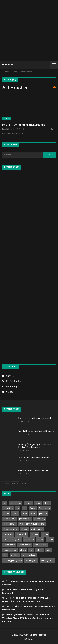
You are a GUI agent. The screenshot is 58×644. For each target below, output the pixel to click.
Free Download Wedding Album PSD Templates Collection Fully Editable (28, 618)
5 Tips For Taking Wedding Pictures (33, 471)
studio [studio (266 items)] (23, 550)
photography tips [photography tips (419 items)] (11, 529)
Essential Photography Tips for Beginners (36, 431)
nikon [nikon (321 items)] (24, 514)
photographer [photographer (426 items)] (25, 519)
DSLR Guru (8, 65)
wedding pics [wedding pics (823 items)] (31, 561)
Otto (8, 598)
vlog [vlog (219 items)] (5, 555)
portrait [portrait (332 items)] (45, 534)
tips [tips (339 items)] (31, 550)
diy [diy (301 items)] (18, 508)
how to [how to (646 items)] (15, 514)
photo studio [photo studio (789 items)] (22, 534)
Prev (6, 483)
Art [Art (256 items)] (5, 503)
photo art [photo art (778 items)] (43, 514)
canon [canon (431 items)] (38, 503)
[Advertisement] (29, 30)
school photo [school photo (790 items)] (9, 545)
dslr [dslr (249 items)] (25, 508)
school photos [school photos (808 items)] (25, 545)
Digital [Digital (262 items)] (47, 503)
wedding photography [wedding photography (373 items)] (13, 561)
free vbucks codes (16, 581)
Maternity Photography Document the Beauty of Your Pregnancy (34, 446)
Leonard (10, 590)
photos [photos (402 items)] (24, 529)
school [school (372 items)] (50, 540)
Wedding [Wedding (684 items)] (15, 555)
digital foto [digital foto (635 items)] (8, 508)
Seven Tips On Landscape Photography (35, 418)
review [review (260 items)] (40, 540)
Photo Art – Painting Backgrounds (24, 125)
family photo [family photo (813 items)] (44, 508)
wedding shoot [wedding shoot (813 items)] (47, 561)
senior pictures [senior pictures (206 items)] (10, 550)
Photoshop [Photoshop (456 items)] (8, 534)
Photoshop (12, 387)
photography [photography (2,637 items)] (40, 519)
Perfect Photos (14, 381)
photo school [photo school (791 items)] (37, 529)
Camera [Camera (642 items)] (28, 503)
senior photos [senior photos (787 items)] (41, 545)
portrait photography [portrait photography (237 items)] (12, 540)
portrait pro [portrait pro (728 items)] (29, 540)
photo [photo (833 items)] (33, 514)
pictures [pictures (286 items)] (35, 534)
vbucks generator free (18, 615)
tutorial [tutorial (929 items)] (40, 550)
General (10, 376)
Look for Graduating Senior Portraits (34, 458)
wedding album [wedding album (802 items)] (29, 555)
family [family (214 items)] (33, 508)
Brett (9, 606)
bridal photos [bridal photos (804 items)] (15, 503)
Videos (7, 118)
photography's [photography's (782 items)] (10, 524)
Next (15, 483)
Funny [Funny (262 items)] (6, 514)
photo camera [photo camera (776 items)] (10, 519)
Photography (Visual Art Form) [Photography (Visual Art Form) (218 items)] (32, 524)
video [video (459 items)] (49, 550)
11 (53, 129)
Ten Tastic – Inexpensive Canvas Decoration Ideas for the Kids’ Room (26, 600)
